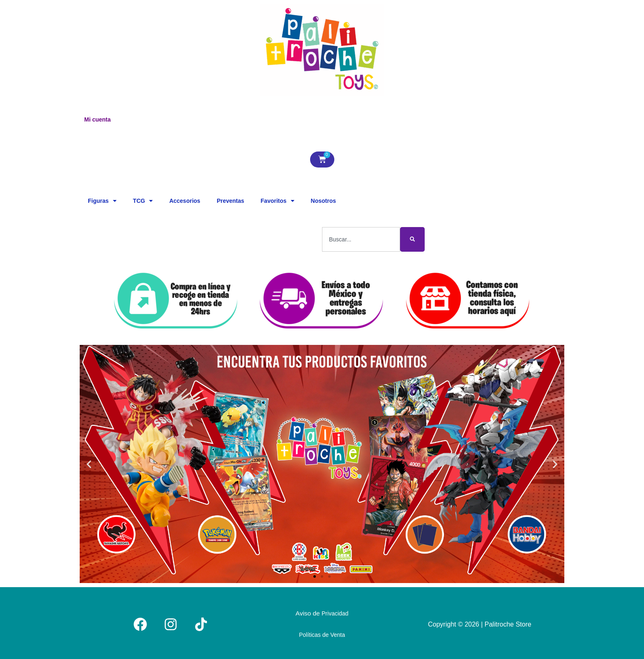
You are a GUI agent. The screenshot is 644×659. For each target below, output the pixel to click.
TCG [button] (143, 201)
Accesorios (185, 201)
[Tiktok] (201, 623)
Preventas (231, 201)
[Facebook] (140, 623)
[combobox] (361, 239)
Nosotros (323, 201)
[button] (89, 464)
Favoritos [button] (278, 201)
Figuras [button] (102, 201)
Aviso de (322, 613)
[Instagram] (171, 623)
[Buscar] (412, 239)
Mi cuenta (98, 119)
